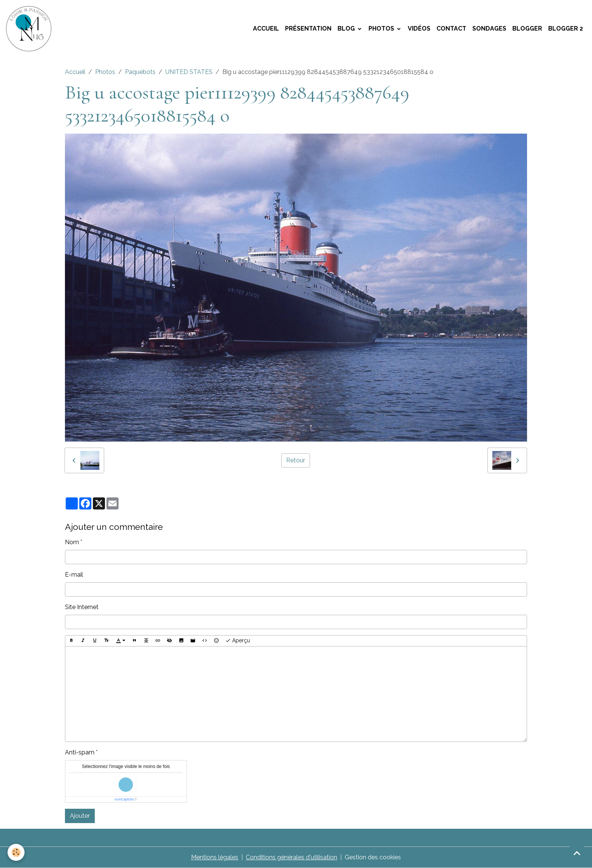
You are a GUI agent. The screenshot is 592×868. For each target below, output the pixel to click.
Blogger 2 (566, 28)
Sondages (489, 28)
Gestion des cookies (373, 857)
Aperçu (238, 641)
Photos (382, 28)
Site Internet (82, 607)
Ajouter (80, 816)
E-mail (74, 575)
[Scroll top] (577, 853)
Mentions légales (215, 857)
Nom (72, 542)
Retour (296, 460)
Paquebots (140, 72)
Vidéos (419, 28)
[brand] (30, 29)
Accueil (266, 28)
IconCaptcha (124, 799)
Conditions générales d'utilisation (291, 857)
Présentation (308, 28)
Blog (347, 28)
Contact (451, 28)
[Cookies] (16, 852)
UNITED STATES (189, 72)
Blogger (527, 28)
